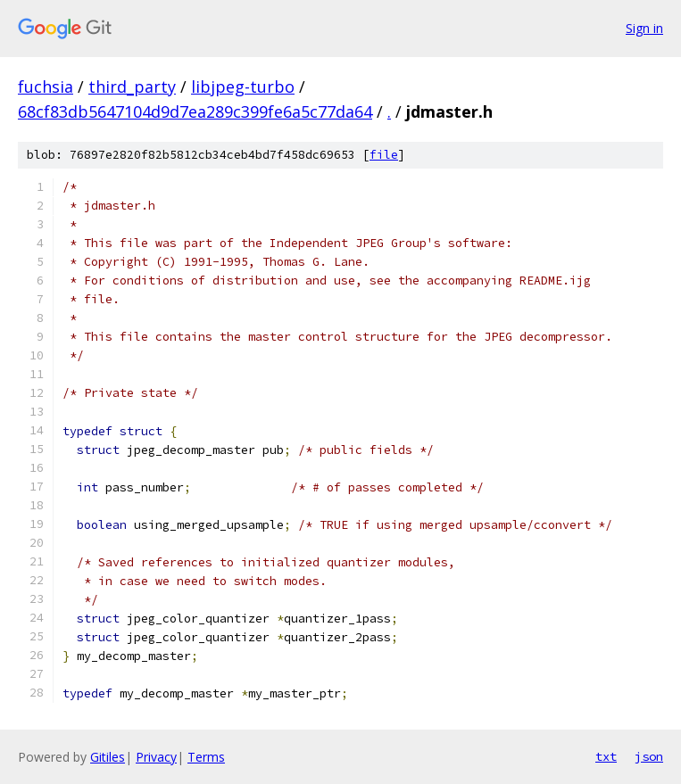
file (384, 155)
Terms (206, 757)
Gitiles (108, 757)
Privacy (156, 757)
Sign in (644, 28)
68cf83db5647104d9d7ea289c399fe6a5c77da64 (195, 111)
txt (606, 756)
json (649, 756)
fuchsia (46, 87)
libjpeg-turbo (243, 87)
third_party (132, 87)
